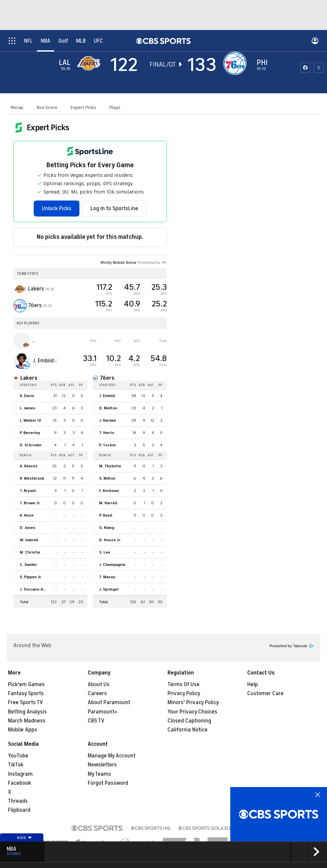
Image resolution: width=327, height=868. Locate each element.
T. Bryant (28, 491)
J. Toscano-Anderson (35, 589)
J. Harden (108, 420)
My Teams (99, 774)
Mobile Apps (23, 730)
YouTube (18, 756)
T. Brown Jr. (30, 503)
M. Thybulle (110, 466)
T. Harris (107, 433)
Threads (18, 801)
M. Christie (30, 552)
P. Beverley (30, 433)
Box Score (47, 107)
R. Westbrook (32, 478)
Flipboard (19, 810)
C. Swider (28, 565)
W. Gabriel (29, 540)
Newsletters (102, 765)
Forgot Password (108, 783)
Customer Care (265, 693)
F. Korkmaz (109, 491)
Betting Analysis (27, 712)
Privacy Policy (184, 693)
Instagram (20, 774)
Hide (25, 838)
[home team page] (237, 63)
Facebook (20, 783)
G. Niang (107, 528)
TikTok (16, 765)
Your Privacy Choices (192, 712)
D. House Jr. (110, 540)
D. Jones (28, 528)
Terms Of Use (184, 684)
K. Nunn (27, 515)
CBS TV (96, 721)
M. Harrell (108, 503)
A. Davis (27, 396)
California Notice (188, 730)
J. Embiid (107, 396)
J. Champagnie (112, 565)
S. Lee (105, 552)
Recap (17, 107)
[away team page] (90, 63)
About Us (99, 684)
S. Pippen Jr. (31, 577)
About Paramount (109, 702)
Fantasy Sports (26, 693)
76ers (107, 378)
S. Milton (107, 478)
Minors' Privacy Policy (193, 702)
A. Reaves (29, 466)
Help (253, 684)
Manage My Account (112, 756)
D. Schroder (31, 445)
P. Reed (106, 515)
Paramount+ (103, 712)
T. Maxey (107, 577)
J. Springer (109, 589)
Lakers (29, 378)
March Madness (27, 721)
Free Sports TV (26, 702)
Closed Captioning (189, 721)
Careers (97, 693)
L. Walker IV (30, 420)
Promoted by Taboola (292, 646)
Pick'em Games (26, 684)
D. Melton (108, 408)
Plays (115, 107)
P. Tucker (108, 445)
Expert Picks (83, 107)
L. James (28, 408)
